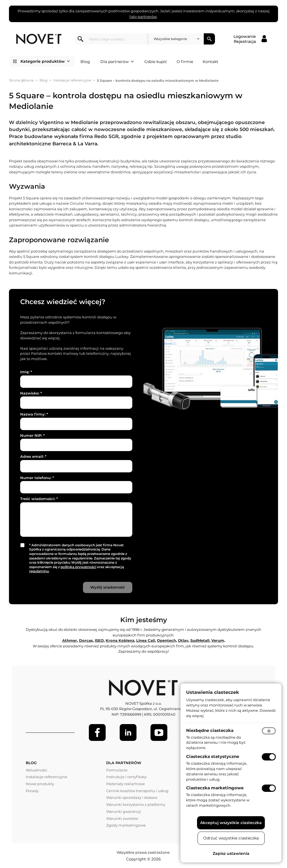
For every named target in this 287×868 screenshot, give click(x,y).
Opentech (166, 640)
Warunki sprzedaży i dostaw (132, 797)
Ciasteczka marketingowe (215, 788)
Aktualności (37, 770)
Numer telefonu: (37, 478)
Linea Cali (146, 640)
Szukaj (209, 39)
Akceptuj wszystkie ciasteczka (231, 823)
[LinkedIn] (128, 732)
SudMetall (200, 640)
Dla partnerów (117, 62)
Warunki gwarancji (124, 811)
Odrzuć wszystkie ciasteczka (231, 838)
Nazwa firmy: (34, 414)
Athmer (70, 640)
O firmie (185, 62)
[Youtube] (159, 732)
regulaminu (39, 571)
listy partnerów (143, 17)
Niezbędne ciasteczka (210, 730)
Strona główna (21, 80)
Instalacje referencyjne (72, 80)
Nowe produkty (40, 784)
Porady (32, 791)
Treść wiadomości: (39, 499)
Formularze (117, 770)
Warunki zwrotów (122, 818)
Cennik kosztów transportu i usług (137, 791)
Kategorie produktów (45, 61)
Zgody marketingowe (126, 825)
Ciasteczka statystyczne (213, 756)
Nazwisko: (31, 393)
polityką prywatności (78, 567)
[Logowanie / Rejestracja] (250, 39)
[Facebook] (97, 732)
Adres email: (33, 456)
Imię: (26, 372)
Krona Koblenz (120, 640)
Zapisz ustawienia (231, 853)
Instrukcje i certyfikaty (126, 777)
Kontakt (210, 62)
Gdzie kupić (156, 62)
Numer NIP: (32, 435)
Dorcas (86, 640)
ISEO (99, 640)
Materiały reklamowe (126, 784)
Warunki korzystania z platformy (136, 804)
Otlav (183, 640)
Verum (218, 640)
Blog (85, 62)
